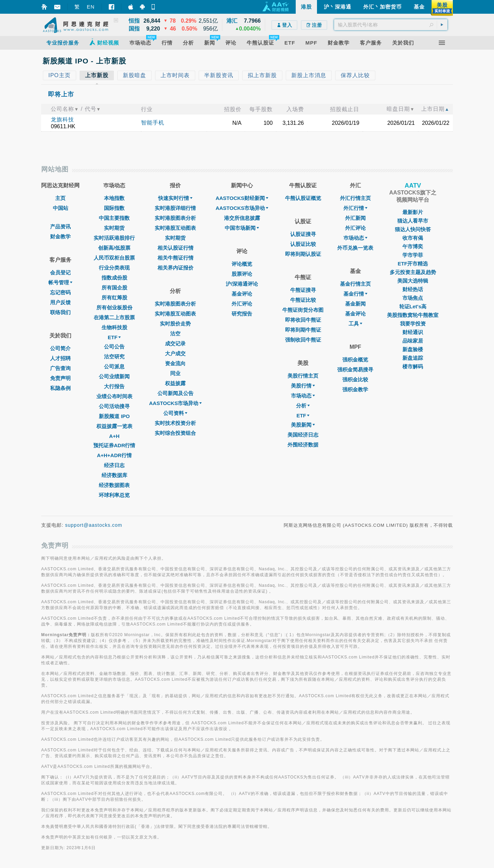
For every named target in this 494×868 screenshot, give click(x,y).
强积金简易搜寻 (355, 370)
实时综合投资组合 (175, 433)
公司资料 (175, 413)
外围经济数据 (303, 445)
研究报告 (242, 314)
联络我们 (60, 312)
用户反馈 (60, 302)
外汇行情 (355, 208)
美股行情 (303, 386)
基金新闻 (355, 304)
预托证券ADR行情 (114, 445)
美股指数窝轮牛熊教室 (413, 315)
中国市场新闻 (242, 228)
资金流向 (175, 363)
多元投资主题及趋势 (413, 272)
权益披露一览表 (114, 426)
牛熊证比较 (303, 300)
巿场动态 (355, 238)
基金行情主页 (355, 284)
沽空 (175, 334)
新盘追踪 (413, 358)
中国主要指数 (114, 218)
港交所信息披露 (242, 218)
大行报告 (114, 386)
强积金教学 (355, 389)
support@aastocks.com (94, 525)
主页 (60, 198)
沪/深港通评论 (242, 284)
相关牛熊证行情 (175, 258)
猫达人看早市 (413, 221)
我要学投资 (413, 324)
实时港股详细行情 (175, 208)
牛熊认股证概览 (303, 198)
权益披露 (175, 383)
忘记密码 (60, 292)
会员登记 (60, 272)
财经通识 (413, 332)
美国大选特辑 (413, 281)
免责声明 (60, 378)
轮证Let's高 (413, 306)
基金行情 (355, 294)
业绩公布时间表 (114, 396)
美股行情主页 (303, 376)
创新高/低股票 (114, 248)
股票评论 (242, 274)
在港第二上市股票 (114, 317)
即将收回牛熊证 (303, 320)
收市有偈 (413, 238)
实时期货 (114, 228)
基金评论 (242, 294)
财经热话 (413, 289)
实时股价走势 (175, 324)
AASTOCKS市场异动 (176, 403)
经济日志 (114, 465)
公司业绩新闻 (114, 376)
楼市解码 (413, 366)
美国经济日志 (303, 435)
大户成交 (175, 353)
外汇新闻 (355, 218)
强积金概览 (355, 360)
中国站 (61, 208)
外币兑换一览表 (355, 248)
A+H (114, 436)
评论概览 (242, 264)
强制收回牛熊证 (303, 340)
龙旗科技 (62, 120)
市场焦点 (413, 298)
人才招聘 (60, 358)
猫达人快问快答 (413, 229)
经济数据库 (114, 475)
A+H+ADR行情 (114, 455)
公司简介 (60, 348)
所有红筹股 (114, 298)
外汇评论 (242, 304)
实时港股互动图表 (175, 228)
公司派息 (114, 366)
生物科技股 (114, 327)
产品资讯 (60, 227)
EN (91, 7)
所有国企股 (114, 288)
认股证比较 (303, 244)
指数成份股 (114, 278)
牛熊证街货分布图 (303, 310)
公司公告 (114, 347)
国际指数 (114, 208)
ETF (114, 337)
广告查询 (60, 368)
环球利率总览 (114, 495)
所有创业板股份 (114, 307)
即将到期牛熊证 (303, 330)
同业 (175, 373)
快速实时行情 (175, 198)
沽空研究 (114, 356)
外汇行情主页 (355, 198)
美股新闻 (303, 425)
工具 (355, 324)
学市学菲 (413, 255)
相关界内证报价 (175, 268)
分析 (303, 406)
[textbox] (391, 25)
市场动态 (303, 396)
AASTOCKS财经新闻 (242, 198)
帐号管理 (60, 282)
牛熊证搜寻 (303, 290)
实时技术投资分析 (175, 423)
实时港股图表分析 (175, 218)
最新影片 (413, 212)
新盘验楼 (413, 349)
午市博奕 (413, 246)
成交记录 (175, 343)
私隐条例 (60, 388)
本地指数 (114, 198)
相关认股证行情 (175, 248)
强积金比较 (355, 379)
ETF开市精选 (413, 264)
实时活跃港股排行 (114, 238)
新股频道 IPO (114, 416)
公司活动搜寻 (114, 406)
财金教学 (60, 236)
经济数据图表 (114, 485)
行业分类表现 (114, 268)
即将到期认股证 (303, 254)
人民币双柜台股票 (114, 258)
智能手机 (153, 123)
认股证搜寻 (303, 234)
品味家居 (413, 341)
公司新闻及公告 (175, 393)
